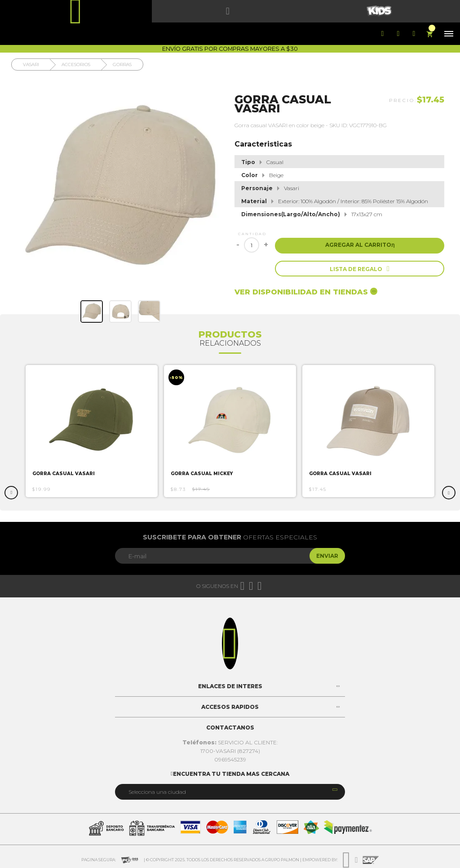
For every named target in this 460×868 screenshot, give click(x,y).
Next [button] (449, 493)
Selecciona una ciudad (157, 792)
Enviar (327, 556)
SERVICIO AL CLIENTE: (230, 742)
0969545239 (230, 759)
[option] (92, 431)
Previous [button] (11, 493)
